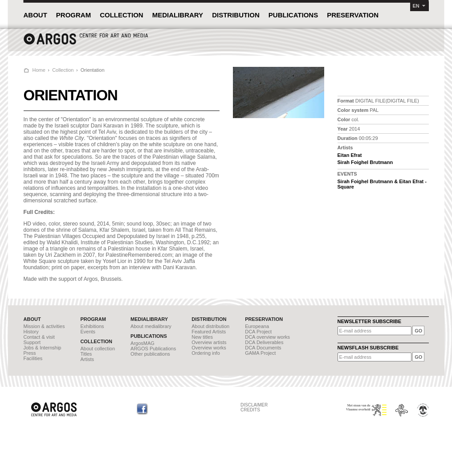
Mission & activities (44, 326)
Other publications (150, 354)
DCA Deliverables (264, 342)
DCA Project (258, 332)
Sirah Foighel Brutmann (365, 162)
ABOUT (35, 15)
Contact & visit (39, 337)
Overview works (209, 348)
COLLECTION (122, 15)
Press (30, 353)
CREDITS (250, 410)
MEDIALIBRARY (178, 15)
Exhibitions (92, 326)
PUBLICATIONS (293, 15)
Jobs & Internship (43, 348)
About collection (98, 349)
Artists (87, 359)
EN (416, 6)
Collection (63, 70)
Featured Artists (209, 332)
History (31, 332)
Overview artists (209, 342)
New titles (202, 337)
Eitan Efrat (350, 155)
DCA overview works (267, 337)
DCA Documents (263, 348)
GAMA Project (260, 353)
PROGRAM (73, 15)
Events (88, 332)
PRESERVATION (353, 15)
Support (32, 342)
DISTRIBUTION (236, 15)
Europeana (257, 326)
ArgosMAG (143, 343)
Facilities (33, 358)
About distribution (210, 326)
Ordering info (206, 353)
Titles (86, 354)
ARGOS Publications (153, 349)
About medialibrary (151, 326)
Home (39, 70)
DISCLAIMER (254, 405)
